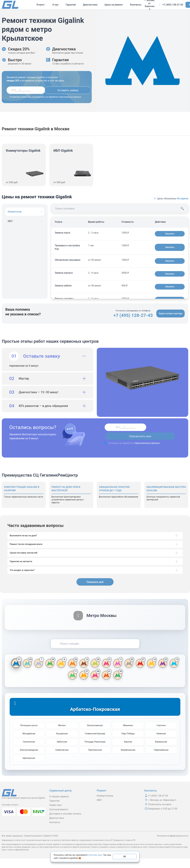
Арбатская (62, 751)
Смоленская (29, 751)
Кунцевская (62, 743)
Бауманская (161, 751)
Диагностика (90, 5)
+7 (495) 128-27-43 (173, 5)
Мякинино (128, 735)
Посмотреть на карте (160, 814)
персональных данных (137, 443)
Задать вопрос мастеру (169, 314)
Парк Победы (128, 743)
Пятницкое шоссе (29, 735)
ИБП (99, 810)
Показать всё (95, 591)
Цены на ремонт (114, 5)
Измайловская (128, 759)
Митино (62, 735)
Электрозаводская (29, 759)
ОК (125, 856)
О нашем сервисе (59, 806)
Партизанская (95, 759)
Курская (128, 751)
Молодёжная (29, 743)
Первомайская (161, 759)
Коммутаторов (105, 805)
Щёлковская (29, 768)
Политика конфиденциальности (173, 845)
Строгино (161, 735)
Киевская (161, 743)
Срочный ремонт (59, 819)
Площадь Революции (95, 751)
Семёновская (62, 759)
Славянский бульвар (95, 743)
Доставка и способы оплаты (65, 823)
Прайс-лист (56, 815)
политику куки (95, 855)
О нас (55, 5)
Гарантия (71, 5)
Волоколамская (95, 735)
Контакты (136, 5)
